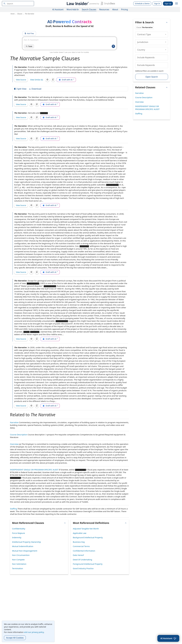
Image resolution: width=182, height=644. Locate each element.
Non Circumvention (21, 555)
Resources (104, 9)
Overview (14, 444)
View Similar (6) (37, 80)
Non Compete (18, 560)
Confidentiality (19, 529)
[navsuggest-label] (18, 4)
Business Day (79, 542)
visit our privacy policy (34, 632)
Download (35, 89)
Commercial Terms (81, 546)
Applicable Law (80, 533)
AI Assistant (58, 9)
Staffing (14, 509)
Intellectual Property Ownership (26, 542)
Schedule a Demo (142, 4)
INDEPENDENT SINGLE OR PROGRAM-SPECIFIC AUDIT (34, 470)
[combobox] (18, 4)
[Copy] (53, 80)
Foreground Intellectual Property (88, 564)
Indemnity (17, 537)
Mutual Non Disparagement (25, 551)
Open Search (152, 77)
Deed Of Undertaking (82, 560)
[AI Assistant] (168, 638)
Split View (20, 89)
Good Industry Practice (83, 568)
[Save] (47, 80)
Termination (18, 568)
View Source (21, 80)
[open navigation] (176, 4)
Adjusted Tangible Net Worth (86, 529)
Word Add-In (73, 9)
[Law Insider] (90, 4)
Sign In (157, 4)
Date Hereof (78, 555)
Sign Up (168, 4)
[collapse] (166, 34)
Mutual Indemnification (23, 546)
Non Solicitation (19, 564)
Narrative (14, 422)
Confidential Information (84, 551)
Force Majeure (18, 533)
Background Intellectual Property (88, 537)
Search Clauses (89, 9)
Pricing (125, 9)
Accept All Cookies (15, 638)
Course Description (19, 435)
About (115, 9)
